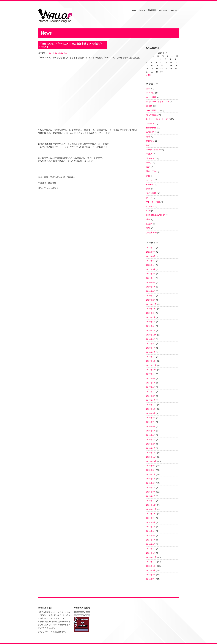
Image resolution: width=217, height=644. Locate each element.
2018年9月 (151, 339)
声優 (148, 176)
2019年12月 (151, 304)
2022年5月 (151, 261)
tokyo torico (151, 128)
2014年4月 (151, 540)
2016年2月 (151, 444)
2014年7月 (151, 527)
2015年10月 (151, 461)
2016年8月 (151, 418)
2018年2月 (151, 352)
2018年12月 (151, 335)
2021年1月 (151, 278)
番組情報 (152, 10)
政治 (148, 167)
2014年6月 (151, 531)
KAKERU (150, 185)
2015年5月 (151, 483)
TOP (134, 10)
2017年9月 (151, 374)
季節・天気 (151, 171)
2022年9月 (151, 252)
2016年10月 (151, 409)
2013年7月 (151, 579)
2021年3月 (151, 274)
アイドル (150, 93)
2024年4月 (151, 248)
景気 (148, 228)
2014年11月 (151, 509)
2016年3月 (151, 439)
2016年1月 (151, 448)
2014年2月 (151, 549)
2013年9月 (151, 570)
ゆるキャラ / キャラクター (158, 102)
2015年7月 (151, 474)
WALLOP (150, 132)
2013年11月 (151, 562)
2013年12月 (151, 557)
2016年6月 (151, 426)
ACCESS (163, 10)
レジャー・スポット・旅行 (158, 119)
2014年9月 (151, 518)
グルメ (149, 198)
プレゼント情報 (153, 202)
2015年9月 (151, 466)
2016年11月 (151, 405)
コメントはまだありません (58, 53)
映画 (148, 219)
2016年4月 (151, 435)
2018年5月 (151, 344)
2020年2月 (151, 300)
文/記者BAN (151, 232)
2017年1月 (151, 400)
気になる (150, 141)
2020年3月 (151, 296)
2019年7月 (151, 317)
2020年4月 (151, 291)
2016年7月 (151, 422)
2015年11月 (151, 457)
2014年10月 (151, 514)
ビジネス (150, 206)
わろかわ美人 (152, 115)
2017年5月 (151, 383)
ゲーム (149, 163)
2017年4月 (151, 387)
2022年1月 (151, 265)
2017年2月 (151, 396)
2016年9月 (151, 413)
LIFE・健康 (151, 97)
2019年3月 (151, 326)
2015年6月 (151, 479)
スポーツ (150, 123)
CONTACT (175, 10)
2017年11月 (151, 365)
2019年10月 (151, 309)
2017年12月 (151, 361)
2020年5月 (151, 287)
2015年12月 (151, 453)
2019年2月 (151, 330)
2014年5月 (151, 535)
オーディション (153, 150)
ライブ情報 (151, 193)
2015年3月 (151, 492)
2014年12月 (151, 505)
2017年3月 (151, 391)
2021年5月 (151, 269)
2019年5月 (151, 322)
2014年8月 (151, 522)
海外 (148, 137)
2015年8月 (151, 470)
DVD (148, 145)
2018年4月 (151, 348)
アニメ (149, 154)
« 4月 (149, 75)
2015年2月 (151, 496)
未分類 (149, 106)
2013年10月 (151, 566)
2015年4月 (151, 487)
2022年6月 (151, 256)
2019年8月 (151, 313)
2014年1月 (151, 553)
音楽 (148, 89)
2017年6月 (151, 378)
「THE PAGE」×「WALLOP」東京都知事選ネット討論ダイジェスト (71, 45)
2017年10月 (151, 370)
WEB (148, 211)
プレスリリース (153, 110)
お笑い (149, 224)
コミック (150, 180)
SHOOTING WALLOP (156, 215)
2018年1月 (151, 357)
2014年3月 (151, 544)
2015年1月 (151, 501)
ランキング (151, 158)
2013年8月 (151, 575)
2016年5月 (151, 431)
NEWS (142, 10)
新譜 (148, 189)
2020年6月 (151, 282)
